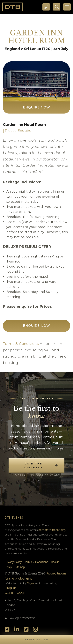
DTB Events (14, 518)
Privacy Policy (13, 562)
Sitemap (20, 567)
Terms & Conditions (21, 344)
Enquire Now (36, 107)
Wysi (31, 583)
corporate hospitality (52, 530)
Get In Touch (15, 593)
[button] (36, 639)
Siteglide (11, 588)
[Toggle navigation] (67, 7)
